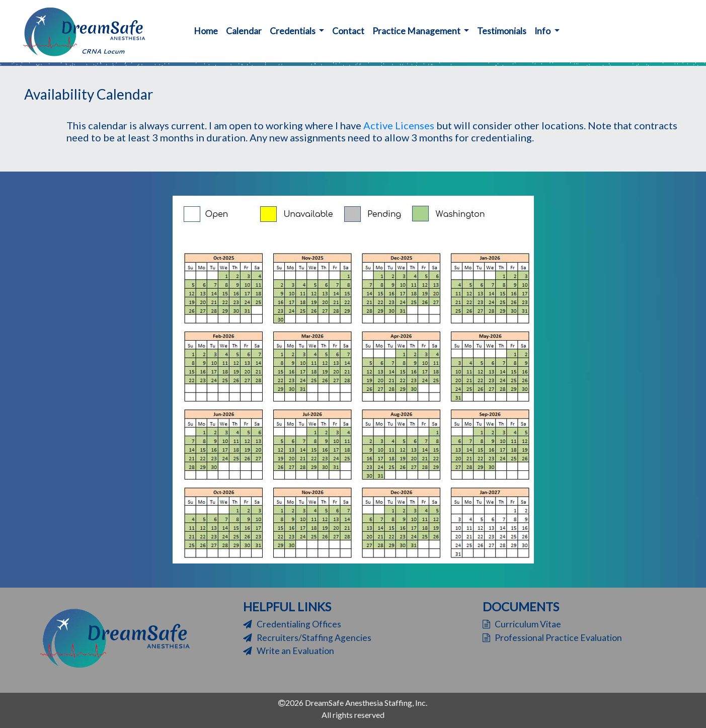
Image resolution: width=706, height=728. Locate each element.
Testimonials (502, 31)
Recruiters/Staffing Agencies (307, 638)
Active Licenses (399, 125)
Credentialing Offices (292, 624)
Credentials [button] (293, 31)
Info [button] (543, 31)
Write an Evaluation (289, 651)
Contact (348, 31)
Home (208, 30)
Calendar (244, 31)
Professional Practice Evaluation (552, 638)
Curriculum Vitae (522, 624)
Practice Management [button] (417, 31)
